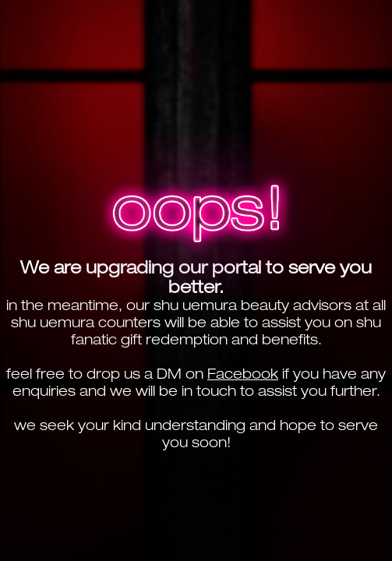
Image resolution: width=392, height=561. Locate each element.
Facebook (243, 374)
